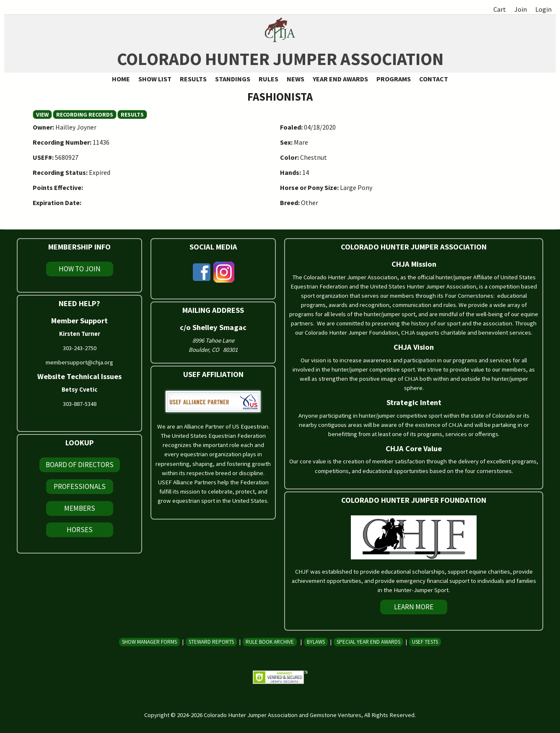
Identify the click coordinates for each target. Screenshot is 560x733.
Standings (233, 79)
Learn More (414, 607)
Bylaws (316, 642)
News (296, 79)
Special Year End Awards (368, 642)
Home (121, 79)
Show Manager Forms (149, 642)
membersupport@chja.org (79, 362)
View (44, 114)
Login (543, 9)
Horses (80, 530)
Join (521, 9)
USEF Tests (425, 642)
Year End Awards (340, 79)
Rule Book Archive (270, 642)
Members (80, 508)
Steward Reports (211, 642)
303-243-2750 (80, 348)
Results (193, 79)
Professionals (80, 486)
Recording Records (85, 114)
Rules (268, 79)
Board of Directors (80, 465)
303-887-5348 (80, 404)
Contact (434, 79)
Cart (500, 9)
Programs (394, 79)
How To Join (80, 269)
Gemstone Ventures (336, 715)
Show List (155, 79)
